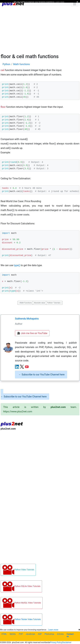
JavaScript (30, 634)
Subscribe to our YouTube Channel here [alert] (42, 375)
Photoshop (49, 634)
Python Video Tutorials (18, 570)
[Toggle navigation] (75, 4)
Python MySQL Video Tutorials (22, 603)
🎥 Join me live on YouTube (32, 333)
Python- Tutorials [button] (54, 303)
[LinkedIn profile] (17, 367)
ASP (40, 634)
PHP (21, 634)
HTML (4, 634)
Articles (60, 634)
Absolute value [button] (40, 303)
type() (17, 265)
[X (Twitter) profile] (22, 367)
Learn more (53, 630)
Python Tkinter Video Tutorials (21, 620)
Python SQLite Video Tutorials (21, 586)
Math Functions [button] (25, 303)
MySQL (13, 634)
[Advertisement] (40, 29)
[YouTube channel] (27, 367)
